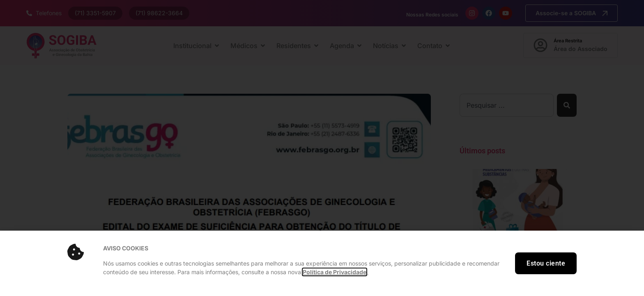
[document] (322, 148)
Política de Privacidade (335, 272)
